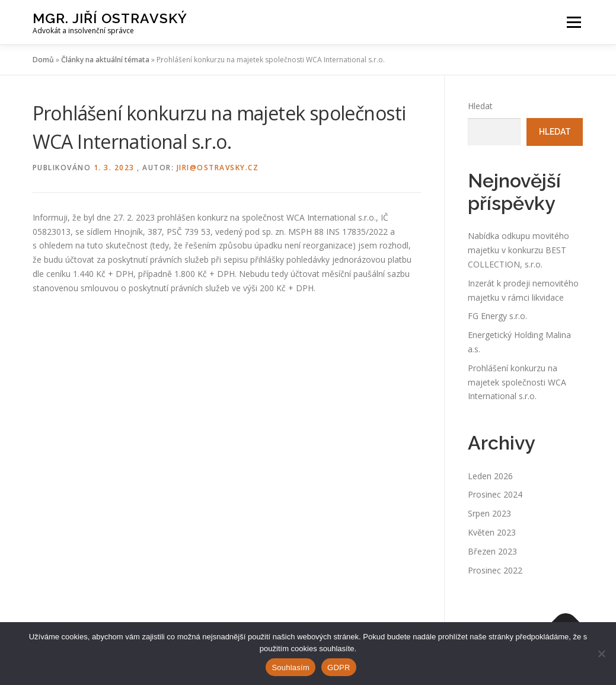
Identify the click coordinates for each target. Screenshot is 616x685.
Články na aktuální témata (105, 60)
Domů (43, 60)
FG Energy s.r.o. (497, 316)
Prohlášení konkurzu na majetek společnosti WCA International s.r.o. (517, 382)
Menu (574, 22)
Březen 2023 (492, 551)
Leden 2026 (490, 476)
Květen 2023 (492, 532)
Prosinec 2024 (495, 494)
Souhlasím (291, 668)
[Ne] (601, 654)
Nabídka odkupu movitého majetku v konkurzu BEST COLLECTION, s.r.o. (518, 250)
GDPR (339, 668)
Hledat (480, 106)
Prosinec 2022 (495, 570)
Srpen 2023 (489, 513)
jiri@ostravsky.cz (218, 168)
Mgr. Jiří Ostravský (110, 18)
